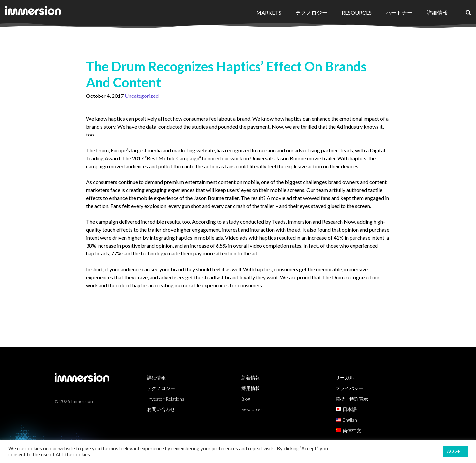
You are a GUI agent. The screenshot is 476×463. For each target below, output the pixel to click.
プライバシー (349, 388)
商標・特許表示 (352, 399)
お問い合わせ (161, 409)
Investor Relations (166, 399)
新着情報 (251, 378)
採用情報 (251, 388)
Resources (357, 12)
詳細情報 (437, 12)
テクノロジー (311, 12)
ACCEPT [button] (455, 451)
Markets (269, 12)
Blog (246, 399)
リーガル (345, 378)
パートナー (399, 12)
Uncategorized (142, 96)
